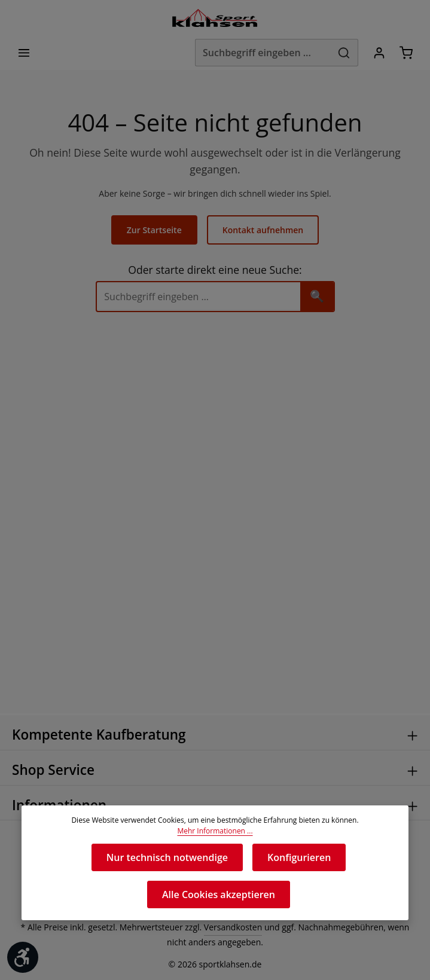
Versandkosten (223, 927)
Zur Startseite (155, 214)
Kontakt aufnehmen (262, 214)
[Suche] (198, 281)
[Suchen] (342, 54)
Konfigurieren (298, 857)
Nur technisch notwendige (167, 857)
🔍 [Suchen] (316, 280)
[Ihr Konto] (377, 54)
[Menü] (25, 54)
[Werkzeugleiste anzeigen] (23, 957)
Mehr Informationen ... (215, 831)
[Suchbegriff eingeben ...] (258, 54)
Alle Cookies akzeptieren (219, 894)
